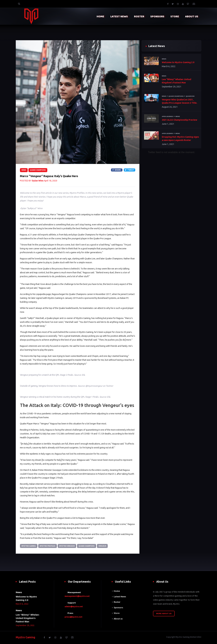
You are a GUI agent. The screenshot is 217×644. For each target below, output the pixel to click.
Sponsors (118, 608)
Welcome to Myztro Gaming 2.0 (178, 62)
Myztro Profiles (48, 546)
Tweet (130, 170)
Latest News (120, 597)
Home (117, 591)
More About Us (164, 614)
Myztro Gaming (29, 546)
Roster (117, 602)
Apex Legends (168, 117)
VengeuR (104, 546)
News (24, 170)
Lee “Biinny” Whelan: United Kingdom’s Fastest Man (177, 81)
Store (117, 613)
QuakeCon (191, 96)
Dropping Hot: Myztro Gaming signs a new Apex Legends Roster (180, 139)
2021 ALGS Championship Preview (180, 120)
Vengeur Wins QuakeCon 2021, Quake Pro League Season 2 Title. (180, 101)
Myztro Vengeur (68, 546)
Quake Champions (38, 170)
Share (117, 170)
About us (118, 619)
